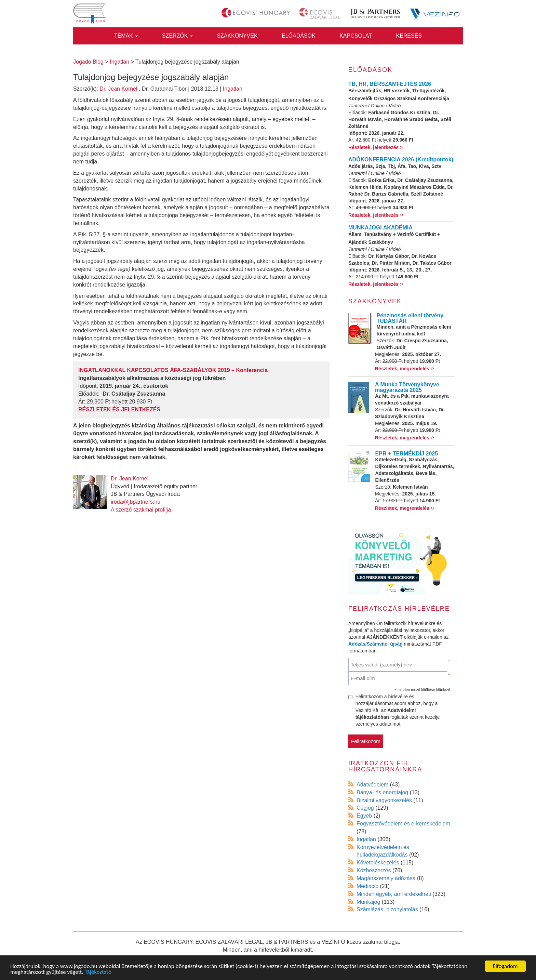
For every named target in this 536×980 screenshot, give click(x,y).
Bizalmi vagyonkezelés (384, 800)
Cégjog (365, 808)
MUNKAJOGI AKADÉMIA (380, 228)
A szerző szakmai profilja (141, 510)
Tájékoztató (98, 972)
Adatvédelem (372, 785)
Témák (126, 36)
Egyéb (364, 816)
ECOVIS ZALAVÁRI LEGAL (229, 942)
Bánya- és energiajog (382, 792)
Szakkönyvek (237, 36)
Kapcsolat (356, 36)
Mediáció (367, 886)
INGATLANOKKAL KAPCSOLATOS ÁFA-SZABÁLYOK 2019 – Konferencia (173, 370)
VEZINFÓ (333, 942)
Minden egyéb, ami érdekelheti (394, 894)
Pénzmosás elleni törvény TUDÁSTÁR (410, 318)
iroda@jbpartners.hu (136, 502)
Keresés (409, 36)
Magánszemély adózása (386, 878)
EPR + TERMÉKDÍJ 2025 (407, 454)
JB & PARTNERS (287, 942)
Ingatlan (233, 89)
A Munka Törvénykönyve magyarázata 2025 (407, 387)
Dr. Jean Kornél (118, 89)
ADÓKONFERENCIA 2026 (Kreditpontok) (401, 160)
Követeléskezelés (378, 863)
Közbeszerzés (374, 870)
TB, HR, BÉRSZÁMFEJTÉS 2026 (390, 84)
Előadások (299, 36)
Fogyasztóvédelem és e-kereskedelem (403, 824)
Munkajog (368, 902)
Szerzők (177, 36)
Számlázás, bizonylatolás (387, 909)
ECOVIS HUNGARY (168, 942)
